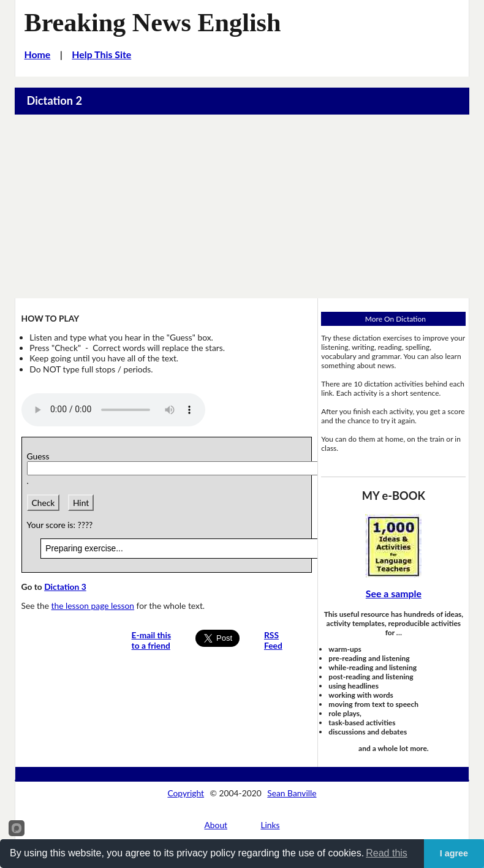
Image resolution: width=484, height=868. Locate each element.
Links (270, 825)
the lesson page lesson (93, 606)
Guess (40, 456)
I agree (454, 853)
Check (43, 503)
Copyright (186, 793)
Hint (81, 503)
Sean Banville (292, 793)
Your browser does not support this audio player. (113, 410)
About (216, 825)
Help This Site (101, 54)
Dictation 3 (65, 587)
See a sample (394, 593)
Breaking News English (153, 22)
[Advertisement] (242, 206)
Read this (387, 853)
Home (38, 54)
